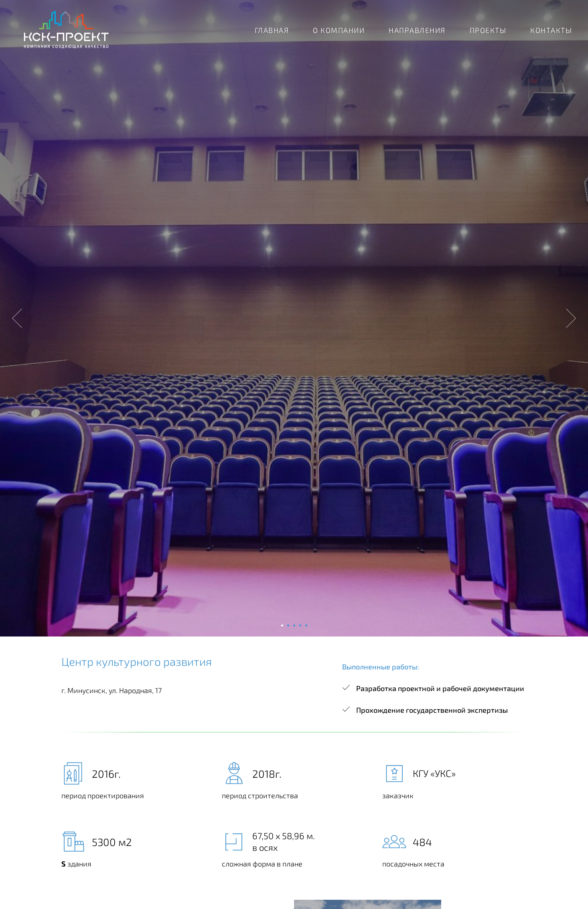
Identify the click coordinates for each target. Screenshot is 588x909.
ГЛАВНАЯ (272, 30)
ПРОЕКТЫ (488, 30)
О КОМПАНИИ (339, 30)
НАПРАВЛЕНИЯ (417, 30)
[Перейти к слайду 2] (288, 625)
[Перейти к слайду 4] (300, 625)
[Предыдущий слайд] (17, 318)
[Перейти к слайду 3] (294, 625)
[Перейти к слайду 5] (306, 625)
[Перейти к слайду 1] (282, 625)
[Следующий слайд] (571, 318)
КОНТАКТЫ (551, 30)
